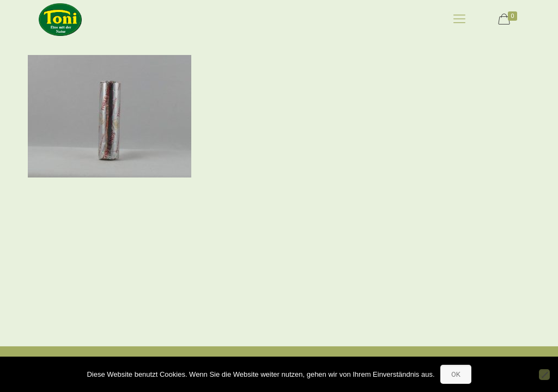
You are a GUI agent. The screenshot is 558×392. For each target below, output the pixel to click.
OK (456, 374)
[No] (544, 375)
